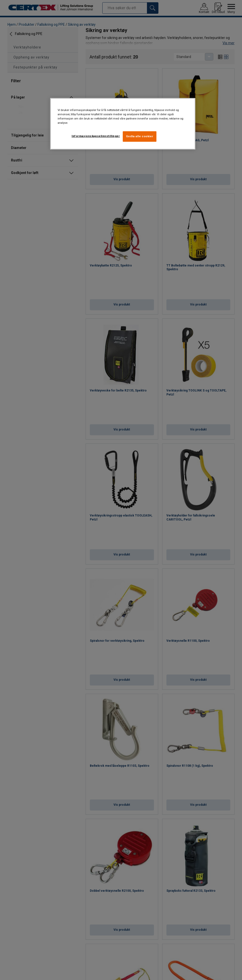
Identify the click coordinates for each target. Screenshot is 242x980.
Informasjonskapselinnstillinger (96, 136)
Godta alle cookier (140, 136)
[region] (123, 124)
